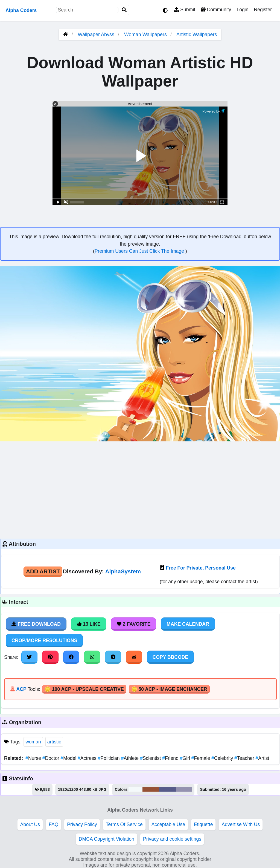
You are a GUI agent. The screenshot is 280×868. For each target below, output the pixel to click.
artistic (54, 742)
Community (216, 10)
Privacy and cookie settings (172, 839)
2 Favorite (134, 624)
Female (201, 758)
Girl (186, 758)
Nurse (34, 758)
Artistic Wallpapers (197, 35)
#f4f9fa (135, 789)
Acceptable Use (168, 824)
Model (69, 758)
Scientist (151, 758)
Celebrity (223, 758)
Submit (185, 10)
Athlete (131, 758)
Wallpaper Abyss (96, 35)
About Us (30, 824)
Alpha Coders (21, 10)
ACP (21, 689)
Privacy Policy (82, 824)
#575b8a (168, 789)
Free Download (36, 624)
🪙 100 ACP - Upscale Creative (84, 689)
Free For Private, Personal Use (201, 568)
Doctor (52, 758)
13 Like (89, 624)
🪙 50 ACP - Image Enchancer (169, 689)
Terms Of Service (124, 824)
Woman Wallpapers (146, 35)
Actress (88, 758)
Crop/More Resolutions (44, 640)
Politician (109, 758)
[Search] (124, 10)
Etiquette (203, 824)
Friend (171, 758)
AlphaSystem (123, 571)
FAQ (53, 824)
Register (263, 10)
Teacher (245, 758)
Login (242, 10)
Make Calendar (188, 624)
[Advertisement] (140, 489)
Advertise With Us (241, 824)
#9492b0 (184, 789)
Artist (262, 758)
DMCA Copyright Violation (107, 839)
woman (33, 742)
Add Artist (43, 571)
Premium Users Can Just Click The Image (140, 251)
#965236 (151, 789)
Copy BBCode (170, 657)
